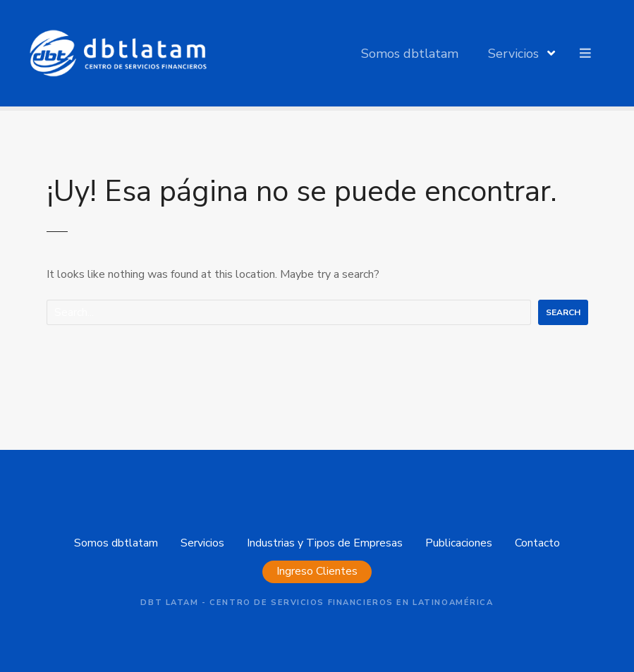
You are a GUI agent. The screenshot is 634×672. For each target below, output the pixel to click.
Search (563, 312)
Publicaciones (459, 543)
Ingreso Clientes (317, 571)
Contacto (537, 543)
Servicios (513, 54)
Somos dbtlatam (410, 54)
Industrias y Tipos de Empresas (325, 543)
